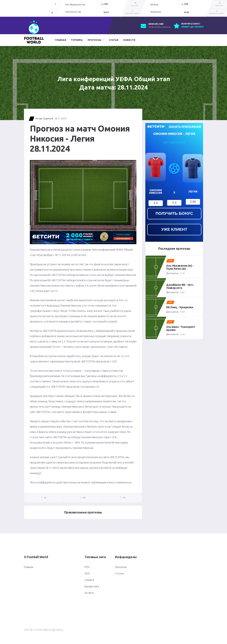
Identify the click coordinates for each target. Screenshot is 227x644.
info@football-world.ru (159, 27)
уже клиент (174, 229)
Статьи (114, 40)
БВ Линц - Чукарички (180, 307)
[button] (52, 13)
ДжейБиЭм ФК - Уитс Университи (180, 286)
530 (83, 498)
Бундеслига (92, 586)
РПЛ (87, 567)
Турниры (77, 40)
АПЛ (87, 574)
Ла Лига (89, 593)
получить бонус (174, 213)
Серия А (89, 580)
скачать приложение (185, 127)
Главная (61, 40)
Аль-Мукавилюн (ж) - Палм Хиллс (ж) (180, 267)
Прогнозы (94, 40)
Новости (129, 40)
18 (124, 498)
